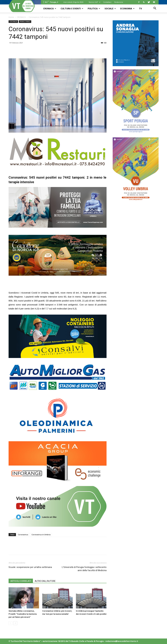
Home (11, 17)
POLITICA (94, 8)
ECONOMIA (127, 8)
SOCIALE (110, 8)
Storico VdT (94, 2)
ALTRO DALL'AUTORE (45, 581)
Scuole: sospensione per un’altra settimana (30, 567)
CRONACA (50, 8)
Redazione (119, 2)
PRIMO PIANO (25, 22)
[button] (155, 9)
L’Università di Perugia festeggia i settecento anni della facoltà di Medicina (84, 569)
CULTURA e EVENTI (72, 8)
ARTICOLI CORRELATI (21, 581)
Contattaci (107, 2)
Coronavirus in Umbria (41, 535)
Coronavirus (23, 535)
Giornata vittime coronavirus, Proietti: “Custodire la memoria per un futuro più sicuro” (23, 614)
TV (140, 8)
